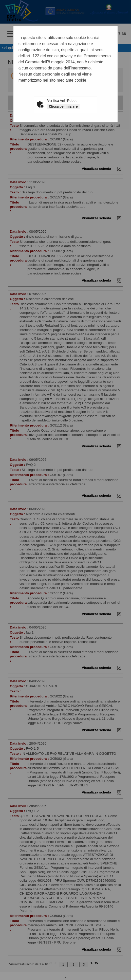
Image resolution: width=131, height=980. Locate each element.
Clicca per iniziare (63, 106)
